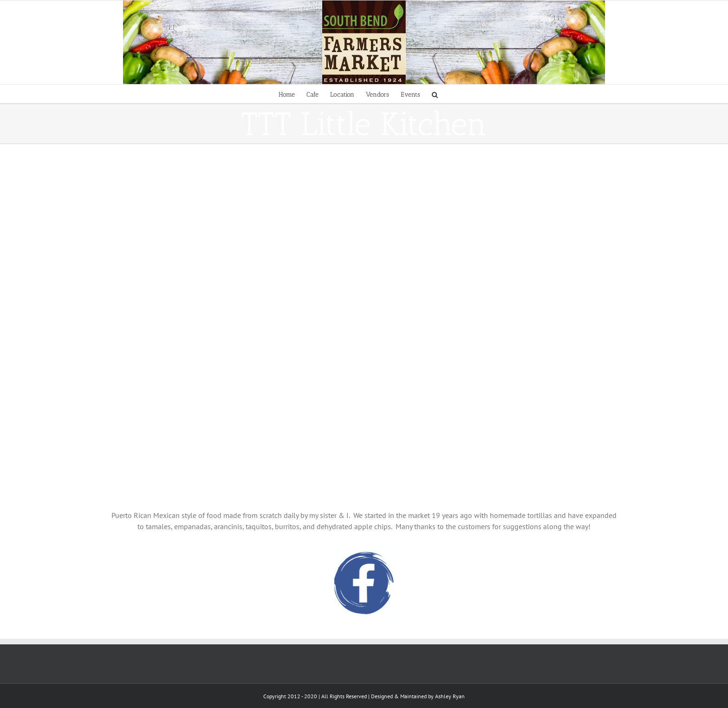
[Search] (435, 94)
